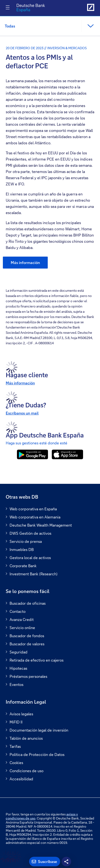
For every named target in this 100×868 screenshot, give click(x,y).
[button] (90, 26)
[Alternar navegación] (8, 7)
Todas (10, 26)
